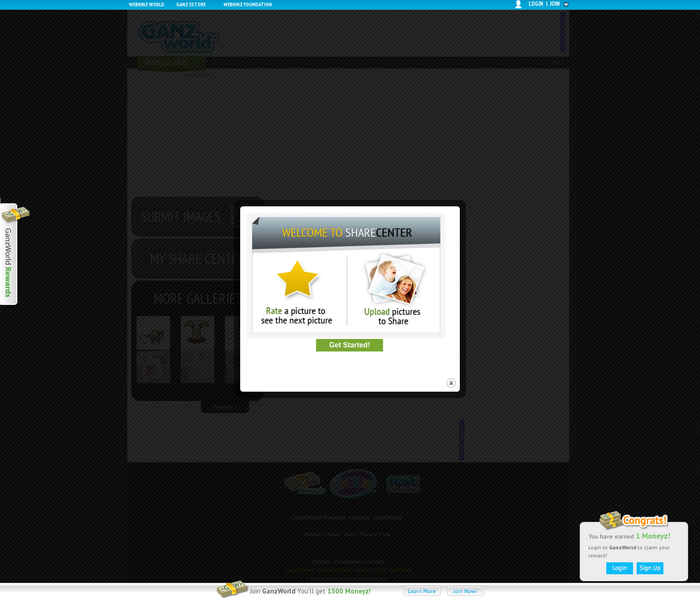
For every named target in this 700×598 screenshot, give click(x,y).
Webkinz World (147, 4)
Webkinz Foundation (248, 4)
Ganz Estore (191, 4)
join (555, 4)
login (536, 4)
